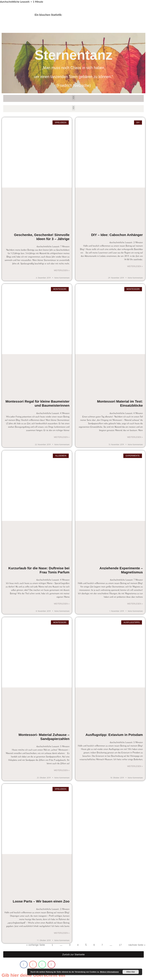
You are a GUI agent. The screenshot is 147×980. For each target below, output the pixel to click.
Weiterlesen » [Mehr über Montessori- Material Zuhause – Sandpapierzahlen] (62, 771)
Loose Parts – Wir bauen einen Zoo (41, 902)
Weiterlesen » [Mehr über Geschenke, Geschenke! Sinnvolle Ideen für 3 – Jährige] (62, 271)
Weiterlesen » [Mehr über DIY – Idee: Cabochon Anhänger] (135, 267)
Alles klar (131, 972)
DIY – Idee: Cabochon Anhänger (117, 235)
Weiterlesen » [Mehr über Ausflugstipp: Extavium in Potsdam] (135, 767)
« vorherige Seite (34, 946)
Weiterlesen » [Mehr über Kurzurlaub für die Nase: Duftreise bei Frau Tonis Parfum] (62, 604)
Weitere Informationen (109, 972)
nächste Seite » (136, 946)
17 (119, 946)
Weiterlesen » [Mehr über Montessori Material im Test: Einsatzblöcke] (135, 438)
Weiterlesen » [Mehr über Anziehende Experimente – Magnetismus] (135, 604)
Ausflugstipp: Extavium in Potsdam (114, 735)
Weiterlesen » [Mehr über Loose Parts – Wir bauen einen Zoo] (62, 934)
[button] (73, 98)
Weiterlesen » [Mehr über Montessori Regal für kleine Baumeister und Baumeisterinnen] (62, 438)
